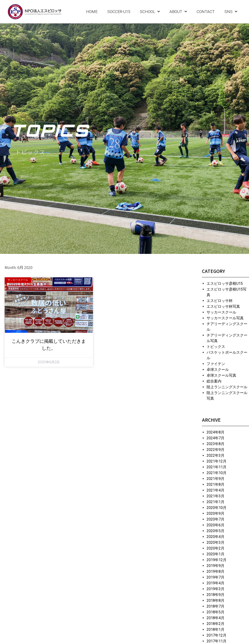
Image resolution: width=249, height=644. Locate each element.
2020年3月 (215, 542)
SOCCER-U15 (119, 12)
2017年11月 (217, 641)
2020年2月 (215, 548)
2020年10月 (217, 508)
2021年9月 (215, 479)
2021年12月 (217, 461)
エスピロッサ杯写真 (223, 306)
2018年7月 (215, 606)
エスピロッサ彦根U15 (225, 283)
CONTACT (206, 12)
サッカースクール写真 (225, 318)
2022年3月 (215, 455)
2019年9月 (215, 566)
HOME (92, 12)
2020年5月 (215, 531)
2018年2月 (215, 624)
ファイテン (216, 364)
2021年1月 (215, 502)
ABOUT (178, 12)
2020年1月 (215, 554)
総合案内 (214, 381)
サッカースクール (221, 312)
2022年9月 (215, 450)
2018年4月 (215, 618)
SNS (231, 12)
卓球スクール (218, 370)
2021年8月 (215, 484)
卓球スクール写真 (221, 375)
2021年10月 (217, 473)
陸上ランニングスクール (227, 387)
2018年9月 (215, 595)
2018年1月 (215, 629)
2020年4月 (215, 537)
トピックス (216, 347)
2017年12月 (217, 635)
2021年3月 (215, 496)
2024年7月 (215, 438)
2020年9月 (215, 513)
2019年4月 (215, 583)
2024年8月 (215, 432)
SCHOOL (150, 12)
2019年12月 (217, 560)
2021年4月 (215, 490)
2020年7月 (215, 519)
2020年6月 (215, 525)
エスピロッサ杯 (220, 301)
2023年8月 (215, 444)
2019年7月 (215, 577)
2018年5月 (215, 612)
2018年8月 (215, 600)
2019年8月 (215, 571)
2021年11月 (217, 467)
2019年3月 (215, 589)
